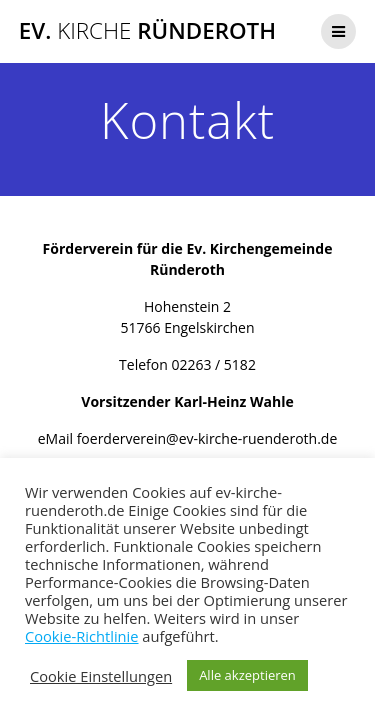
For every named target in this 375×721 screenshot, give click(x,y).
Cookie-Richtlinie (82, 636)
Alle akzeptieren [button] (247, 675)
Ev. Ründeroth (147, 31)
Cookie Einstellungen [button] (101, 676)
